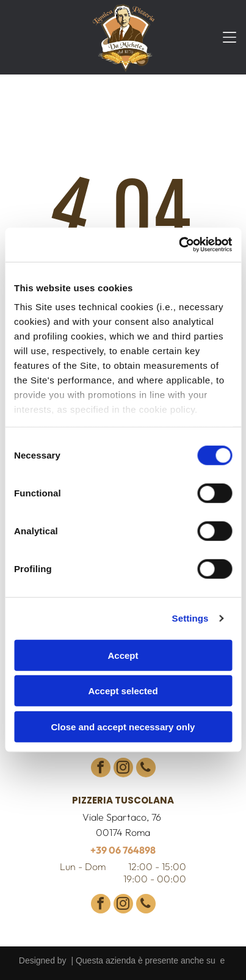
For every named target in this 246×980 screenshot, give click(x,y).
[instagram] (123, 769)
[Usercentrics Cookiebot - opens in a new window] (179, 245)
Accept (123, 655)
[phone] (146, 769)
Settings (190, 618)
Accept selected (123, 691)
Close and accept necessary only (123, 727)
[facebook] (101, 769)
